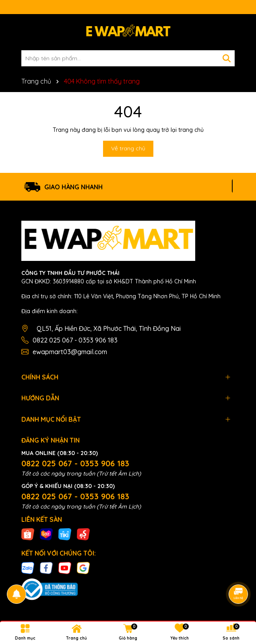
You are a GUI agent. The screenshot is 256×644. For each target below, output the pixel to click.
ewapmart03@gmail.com (70, 352)
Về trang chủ (128, 148)
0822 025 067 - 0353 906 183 (75, 340)
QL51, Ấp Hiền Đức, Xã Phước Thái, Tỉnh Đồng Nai (109, 328)
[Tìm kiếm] (227, 58)
